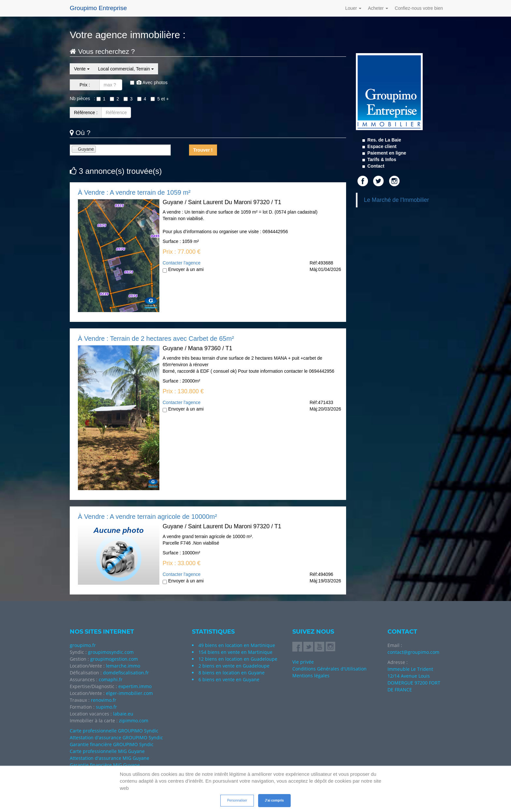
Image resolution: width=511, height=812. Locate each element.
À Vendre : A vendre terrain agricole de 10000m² (147, 517)
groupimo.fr (83, 645)
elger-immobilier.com (129, 693)
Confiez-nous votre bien (419, 8)
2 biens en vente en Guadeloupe (234, 666)
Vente (82, 69)
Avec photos (149, 83)
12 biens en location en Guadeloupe (238, 659)
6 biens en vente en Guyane (229, 679)
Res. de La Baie (383, 140)
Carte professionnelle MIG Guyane (107, 751)
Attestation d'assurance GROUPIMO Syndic (116, 737)
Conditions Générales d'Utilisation (329, 669)
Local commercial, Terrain (126, 69)
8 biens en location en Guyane (232, 673)
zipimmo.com (134, 721)
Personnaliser (237, 800)
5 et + (160, 99)
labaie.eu (123, 714)
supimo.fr (106, 707)
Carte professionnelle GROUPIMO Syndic (114, 731)
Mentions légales (311, 676)
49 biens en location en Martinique (237, 645)
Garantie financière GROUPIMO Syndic (112, 744)
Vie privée (303, 662)
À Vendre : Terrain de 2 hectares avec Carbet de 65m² (156, 338)
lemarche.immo (123, 666)
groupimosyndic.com (111, 652)
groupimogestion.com (114, 659)
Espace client (381, 146)
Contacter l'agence (182, 263)
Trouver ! (203, 150)
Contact (375, 166)
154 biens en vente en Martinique (235, 652)
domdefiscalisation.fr (126, 673)
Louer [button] (353, 8)
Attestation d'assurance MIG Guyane (109, 758)
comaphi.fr (111, 679)
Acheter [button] (378, 8)
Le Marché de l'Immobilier (397, 200)
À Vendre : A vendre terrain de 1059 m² (134, 192)
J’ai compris (274, 800)
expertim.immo (135, 686)
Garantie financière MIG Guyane (105, 765)
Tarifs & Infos (381, 159)
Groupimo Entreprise (98, 8)
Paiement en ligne (386, 153)
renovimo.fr (104, 700)
